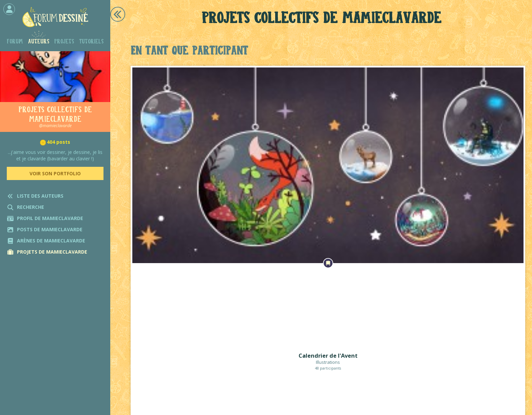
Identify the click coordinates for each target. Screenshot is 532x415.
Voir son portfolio (55, 173)
